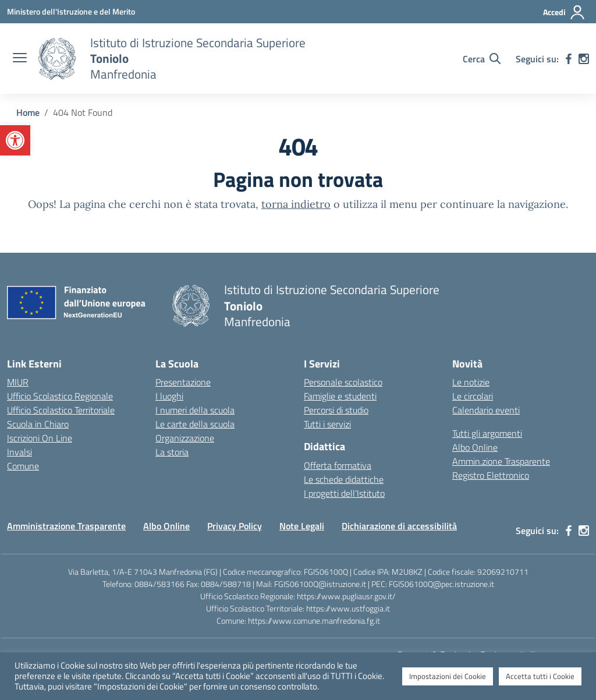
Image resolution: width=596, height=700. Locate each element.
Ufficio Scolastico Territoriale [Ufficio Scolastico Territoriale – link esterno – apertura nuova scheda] (61, 410)
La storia (172, 452)
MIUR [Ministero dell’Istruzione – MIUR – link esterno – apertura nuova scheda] (18, 382)
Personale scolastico (343, 382)
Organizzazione (185, 438)
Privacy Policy (235, 526)
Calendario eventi (486, 410)
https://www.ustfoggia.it (348, 608)
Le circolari (473, 396)
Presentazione (183, 382)
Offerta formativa (338, 465)
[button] (15, 140)
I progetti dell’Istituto (344, 493)
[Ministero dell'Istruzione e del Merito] (71, 11)
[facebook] (569, 59)
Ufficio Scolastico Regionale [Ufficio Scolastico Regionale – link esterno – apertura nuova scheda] (60, 396)
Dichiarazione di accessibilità (399, 526)
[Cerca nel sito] (482, 59)
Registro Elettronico (491, 475)
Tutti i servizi (327, 424)
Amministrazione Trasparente (66, 526)
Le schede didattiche (344, 479)
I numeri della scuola (195, 410)
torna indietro (296, 204)
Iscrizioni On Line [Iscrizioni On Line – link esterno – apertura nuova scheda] (40, 438)
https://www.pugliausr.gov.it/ (346, 596)
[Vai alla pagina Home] (28, 112)
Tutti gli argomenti (487, 433)
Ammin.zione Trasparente (501, 461)
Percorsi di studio (336, 410)
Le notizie (471, 382)
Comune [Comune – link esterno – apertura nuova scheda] (23, 466)
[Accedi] (564, 12)
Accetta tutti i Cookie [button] (540, 676)
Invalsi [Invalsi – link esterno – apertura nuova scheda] (19, 452)
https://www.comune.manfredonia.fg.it (314, 621)
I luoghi (169, 396)
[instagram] (584, 59)
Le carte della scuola (195, 424)
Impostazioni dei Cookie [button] (448, 676)
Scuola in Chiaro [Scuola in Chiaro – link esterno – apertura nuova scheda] (38, 424)
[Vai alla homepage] (57, 59)
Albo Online (475, 447)
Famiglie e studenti (340, 396)
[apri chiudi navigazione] (20, 59)
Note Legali (302, 526)
